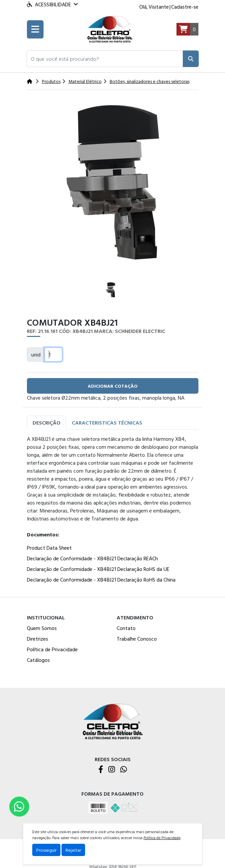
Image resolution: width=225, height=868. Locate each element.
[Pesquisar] (191, 59)
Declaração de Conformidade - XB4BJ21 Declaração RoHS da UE (98, 569)
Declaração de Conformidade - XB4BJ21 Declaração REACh (92, 558)
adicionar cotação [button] (113, 386)
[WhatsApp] (124, 770)
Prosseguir (46, 850)
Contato (126, 628)
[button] (105, 59)
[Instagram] (112, 770)
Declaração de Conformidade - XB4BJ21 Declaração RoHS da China (101, 580)
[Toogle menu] (35, 29)
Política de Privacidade (52, 649)
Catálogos (38, 660)
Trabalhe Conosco (137, 639)
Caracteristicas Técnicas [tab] (107, 423)
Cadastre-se (185, 7)
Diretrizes (38, 639)
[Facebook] (101, 770)
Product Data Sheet (49, 548)
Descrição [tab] (47, 423)
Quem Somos (42, 628)
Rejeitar (73, 850)
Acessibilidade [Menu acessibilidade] (52, 4)
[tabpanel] (113, 511)
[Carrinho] (187, 29)
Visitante (159, 7)
